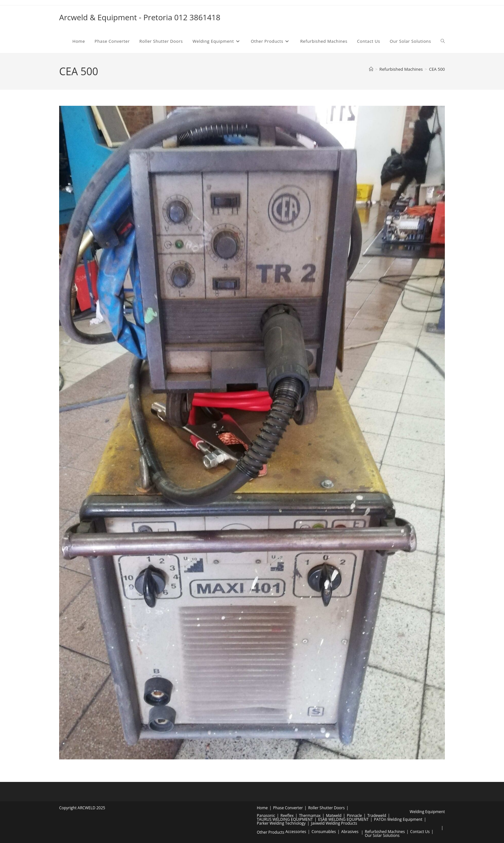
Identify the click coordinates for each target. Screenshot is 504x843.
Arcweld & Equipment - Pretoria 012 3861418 (140, 17)
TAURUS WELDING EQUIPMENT (285, 819)
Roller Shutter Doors (327, 808)
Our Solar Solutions (382, 835)
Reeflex (287, 816)
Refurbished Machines (385, 832)
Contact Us (420, 832)
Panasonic (266, 816)
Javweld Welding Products (334, 823)
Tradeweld (377, 816)
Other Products (271, 832)
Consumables (324, 832)
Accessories (296, 832)
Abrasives (350, 832)
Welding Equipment (427, 812)
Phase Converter (288, 808)
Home (262, 808)
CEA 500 (437, 69)
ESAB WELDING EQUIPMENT (343, 819)
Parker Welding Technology (281, 823)
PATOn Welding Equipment (398, 819)
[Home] (371, 69)
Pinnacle (354, 816)
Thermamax (310, 816)
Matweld (334, 816)
